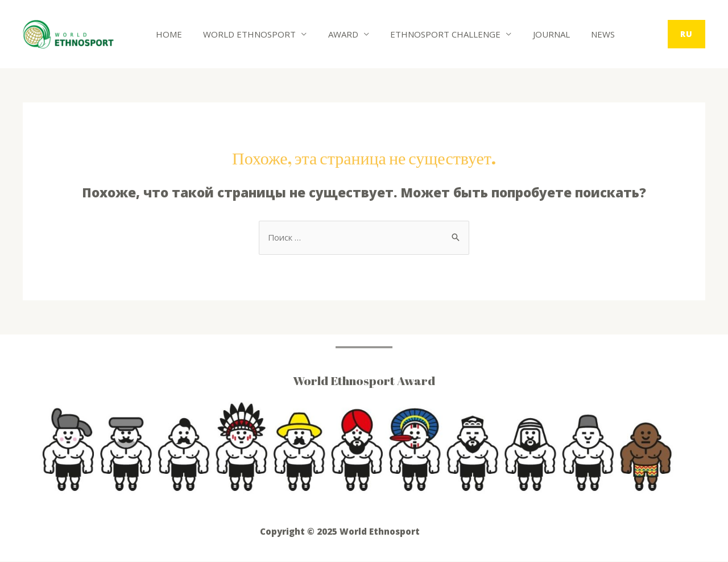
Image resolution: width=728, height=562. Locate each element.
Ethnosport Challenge (431, 34)
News (580, 34)
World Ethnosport (243, 34)
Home (167, 34)
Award (332, 34)
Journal (532, 34)
